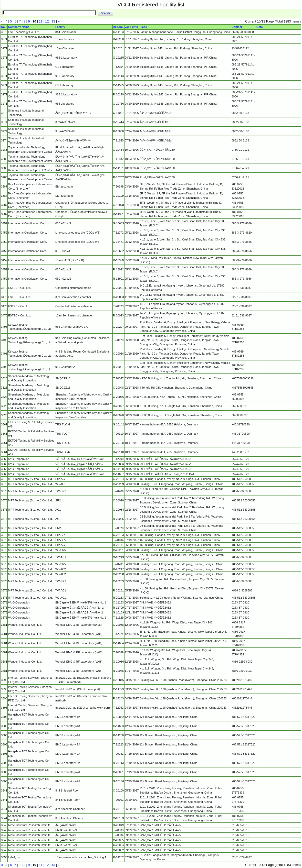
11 (41, 21)
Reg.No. (118, 27)
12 (47, 21)
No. (3, 27)
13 (53, 21)
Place (143, 27)
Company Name (19, 27)
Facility (60, 27)
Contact (237, 27)
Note (259, 27)
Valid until (131, 27)
